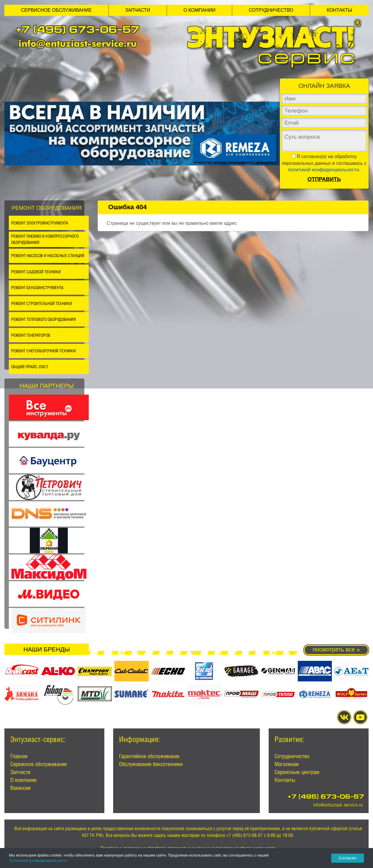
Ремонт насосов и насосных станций (48, 255)
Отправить (324, 179)
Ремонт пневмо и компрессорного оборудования (45, 239)
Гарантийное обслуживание (149, 756)
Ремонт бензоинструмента (37, 288)
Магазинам (287, 764)
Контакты (339, 10)
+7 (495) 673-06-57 (78, 31)
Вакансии (20, 788)
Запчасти (138, 10)
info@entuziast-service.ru (78, 43)
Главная (19, 756)
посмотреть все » (336, 649)
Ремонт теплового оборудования (44, 319)
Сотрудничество (271, 10)
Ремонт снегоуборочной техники (44, 351)
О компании (199, 10)
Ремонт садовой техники (36, 272)
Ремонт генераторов (31, 335)
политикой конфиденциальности (324, 170)
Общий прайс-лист (30, 367)
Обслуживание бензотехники (151, 764)
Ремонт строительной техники (42, 303)
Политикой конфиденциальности (38, 861)
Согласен (348, 858)
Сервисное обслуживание (56, 10)
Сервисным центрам (297, 772)
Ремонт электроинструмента (40, 223)
